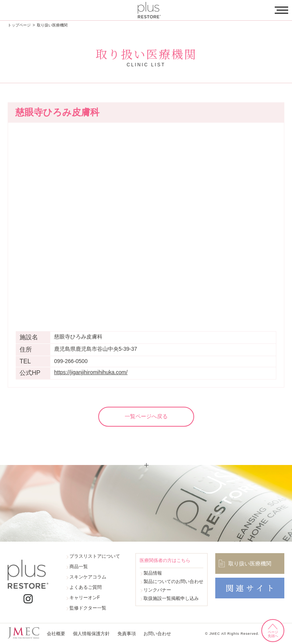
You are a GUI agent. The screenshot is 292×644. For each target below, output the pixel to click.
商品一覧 (79, 567)
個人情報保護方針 (91, 634)
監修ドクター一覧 (88, 608)
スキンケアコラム (88, 577)
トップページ (19, 25)
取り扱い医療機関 (52, 25)
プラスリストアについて (95, 556)
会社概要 (56, 634)
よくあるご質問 (86, 587)
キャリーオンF (85, 598)
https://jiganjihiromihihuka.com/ (91, 372)
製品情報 (153, 573)
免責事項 (127, 634)
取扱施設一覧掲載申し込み (171, 598)
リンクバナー (157, 590)
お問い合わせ (157, 634)
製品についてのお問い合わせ (173, 582)
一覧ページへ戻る (146, 416)
